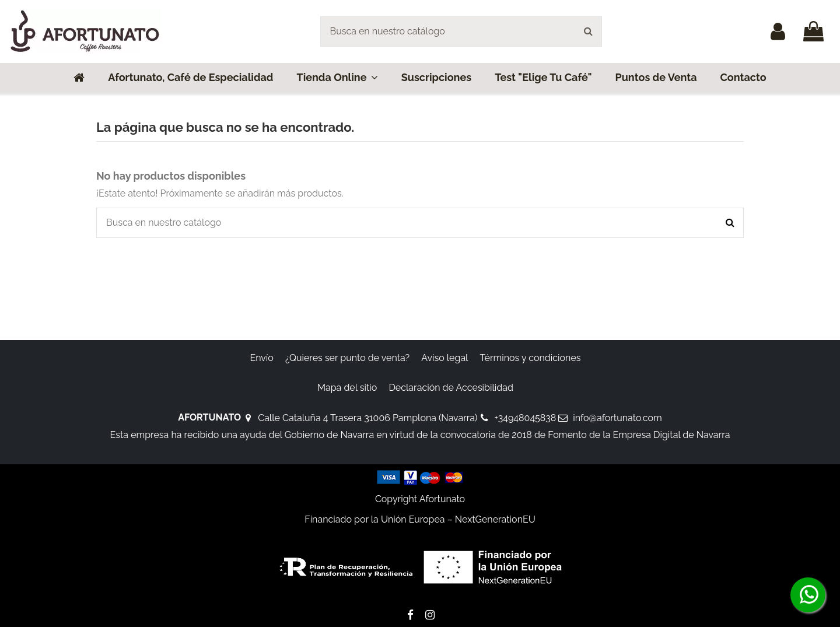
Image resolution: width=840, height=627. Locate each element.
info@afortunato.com (617, 418)
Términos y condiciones (531, 358)
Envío (261, 358)
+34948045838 (525, 418)
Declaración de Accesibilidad (451, 388)
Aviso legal (444, 358)
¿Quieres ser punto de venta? (347, 358)
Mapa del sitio (347, 388)
